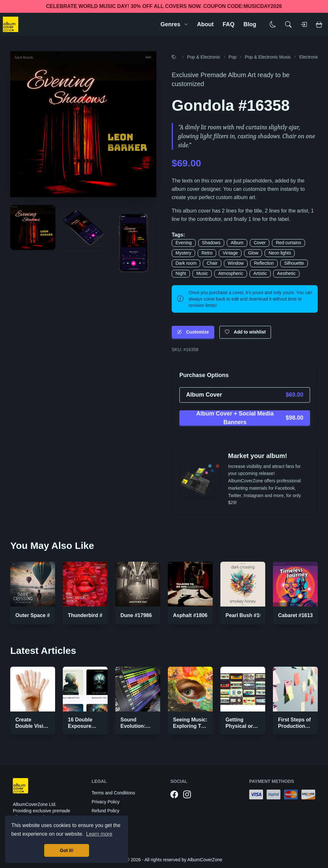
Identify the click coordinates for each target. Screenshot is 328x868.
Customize (193, 332)
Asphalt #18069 (192, 615)
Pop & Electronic (204, 57)
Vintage (230, 253)
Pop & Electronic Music (268, 57)
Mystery (183, 253)
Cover (260, 243)
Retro (207, 253)
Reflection (264, 263)
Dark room (186, 263)
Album (237, 243)
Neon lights (280, 253)
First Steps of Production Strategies (294, 726)
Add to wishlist (245, 332)
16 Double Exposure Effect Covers (84, 726)
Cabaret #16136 (297, 615)
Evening (184, 243)
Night (181, 273)
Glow (253, 253)
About (205, 24)
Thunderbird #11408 (92, 615)
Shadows (211, 243)
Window (236, 263)
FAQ (229, 24)
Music (202, 273)
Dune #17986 (136, 615)
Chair (212, 263)
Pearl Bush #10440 (248, 615)
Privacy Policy (106, 802)
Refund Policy (105, 811)
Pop (233, 57)
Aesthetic (286, 273)
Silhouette (294, 263)
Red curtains (288, 243)
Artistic (260, 273)
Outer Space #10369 (40, 615)
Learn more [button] (99, 834)
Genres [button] (174, 24)
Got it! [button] (67, 850)
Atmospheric (231, 273)
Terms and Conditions (113, 793)
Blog (250, 24)
